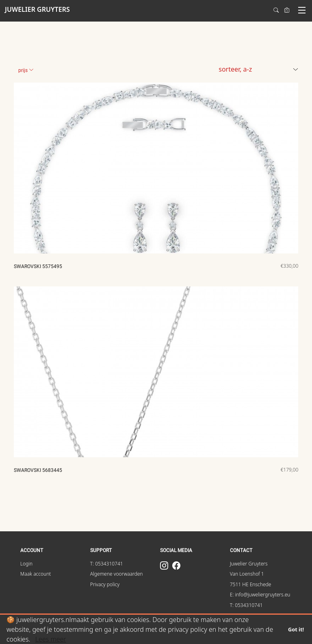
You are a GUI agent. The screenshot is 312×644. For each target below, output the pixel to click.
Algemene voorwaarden (117, 574)
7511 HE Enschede (251, 584)
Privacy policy (105, 584)
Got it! (296, 629)
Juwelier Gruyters (249, 564)
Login (26, 564)
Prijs (26, 70)
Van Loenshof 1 (247, 574)
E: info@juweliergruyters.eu (260, 595)
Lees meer (51, 639)
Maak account (36, 574)
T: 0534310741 (107, 564)
